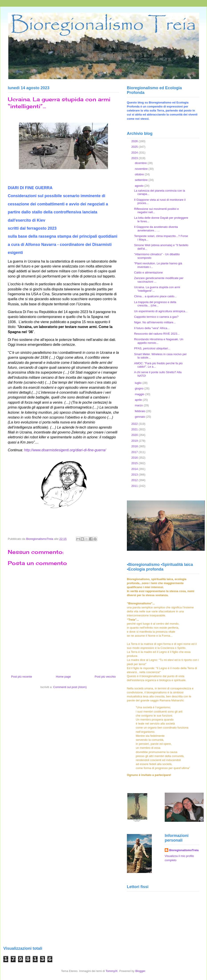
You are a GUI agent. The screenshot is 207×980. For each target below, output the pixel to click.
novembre (142, 169)
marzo (139, 405)
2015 (135, 463)
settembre (142, 180)
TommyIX (112, 971)
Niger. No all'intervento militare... (155, 322)
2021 (135, 429)
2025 (135, 147)
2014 (135, 469)
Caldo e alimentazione (148, 272)
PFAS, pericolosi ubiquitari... (152, 348)
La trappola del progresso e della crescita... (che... (155, 304)
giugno (140, 388)
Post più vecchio (105, 677)
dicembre (141, 163)
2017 (135, 452)
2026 (135, 141)
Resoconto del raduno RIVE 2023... (157, 334)
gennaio (140, 417)
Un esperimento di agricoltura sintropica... (161, 311)
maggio (140, 394)
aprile (139, 400)
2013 (135, 475)
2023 (135, 158)
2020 (135, 435)
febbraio (141, 411)
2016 (135, 458)
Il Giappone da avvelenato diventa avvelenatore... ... (156, 229)
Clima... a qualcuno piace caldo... (155, 296)
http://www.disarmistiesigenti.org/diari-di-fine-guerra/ (65, 450)
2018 (135, 446)
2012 (135, 480)
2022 (135, 424)
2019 (135, 441)
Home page (63, 677)
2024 (135, 153)
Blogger (140, 971)
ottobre (140, 174)
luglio (139, 383)
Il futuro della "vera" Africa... (152, 328)
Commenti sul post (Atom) (70, 687)
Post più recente (22, 677)
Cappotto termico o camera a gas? (156, 317)
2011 (135, 486)
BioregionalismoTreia (184, 850)
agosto (140, 186)
